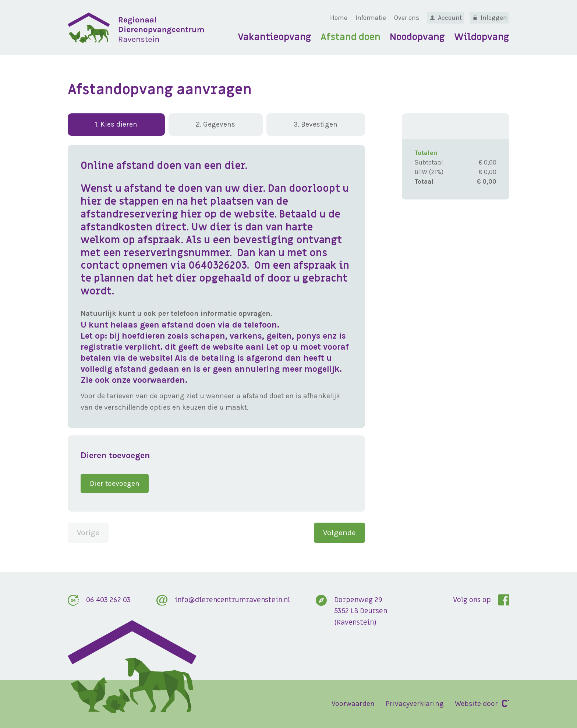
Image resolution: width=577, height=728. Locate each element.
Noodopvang (417, 37)
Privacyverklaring (415, 704)
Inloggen (494, 18)
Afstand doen (351, 37)
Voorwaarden (353, 704)
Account (450, 18)
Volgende (339, 533)
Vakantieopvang (275, 37)
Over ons (407, 18)
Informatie (371, 18)
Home (339, 18)
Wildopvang (482, 37)
